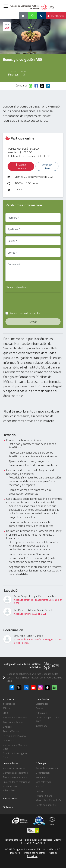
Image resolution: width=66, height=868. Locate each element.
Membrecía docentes (14, 768)
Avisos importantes (13, 722)
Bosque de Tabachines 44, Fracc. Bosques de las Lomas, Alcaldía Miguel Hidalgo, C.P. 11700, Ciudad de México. (34, 677)
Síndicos (7, 727)
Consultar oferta (47, 166)
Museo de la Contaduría (48, 800)
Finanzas (13, 74)
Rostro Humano (44, 796)
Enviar (33, 322)
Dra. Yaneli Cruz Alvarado (38, 639)
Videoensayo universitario (10, 788)
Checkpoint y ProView (14, 736)
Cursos (39, 708)
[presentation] (35, 302)
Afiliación (7, 708)
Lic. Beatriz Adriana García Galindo (34, 612)
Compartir (21, 85)
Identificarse (56, 16)
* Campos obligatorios (17, 287)
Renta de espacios (46, 805)
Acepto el (25, 313)
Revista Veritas (11, 731)
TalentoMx (8, 740)
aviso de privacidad (30, 313)
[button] (6, 6)
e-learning (41, 713)
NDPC (6, 713)
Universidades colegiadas (16, 782)
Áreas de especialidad (47, 768)
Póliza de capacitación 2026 (47, 719)
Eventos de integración (15, 717)
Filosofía (40, 786)
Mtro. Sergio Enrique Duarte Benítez (38, 599)
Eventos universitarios (15, 777)
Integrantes (9, 704)
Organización (43, 773)
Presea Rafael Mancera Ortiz (15, 747)
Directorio (15, 853)
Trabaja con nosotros (35, 853)
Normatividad (43, 777)
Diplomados (42, 704)
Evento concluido (21, 166)
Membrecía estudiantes (15, 773)
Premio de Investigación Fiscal (15, 755)
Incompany (42, 726)
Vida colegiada (43, 782)
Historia (40, 791)
